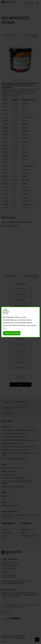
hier (4, 328)
